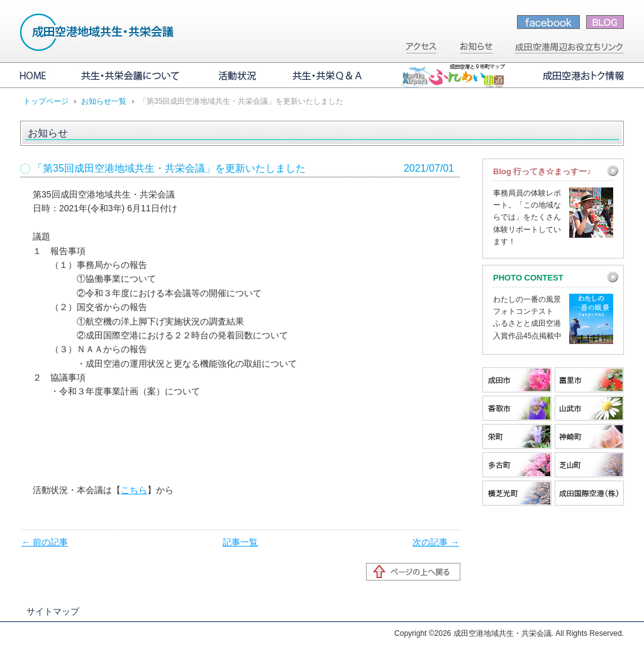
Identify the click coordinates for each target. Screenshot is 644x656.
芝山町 (589, 465)
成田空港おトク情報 (574, 75)
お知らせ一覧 (104, 101)
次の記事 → (436, 542)
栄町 (517, 436)
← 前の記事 (45, 542)
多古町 (517, 465)
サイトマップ (53, 611)
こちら (134, 490)
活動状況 (237, 75)
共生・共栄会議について (132, 75)
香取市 (517, 408)
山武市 (589, 408)
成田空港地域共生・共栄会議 (97, 32)
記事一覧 (240, 542)
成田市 (517, 380)
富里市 (589, 380)
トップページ (46, 101)
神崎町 (589, 436)
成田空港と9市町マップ (452, 75)
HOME (42, 75)
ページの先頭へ (413, 572)
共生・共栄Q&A (328, 75)
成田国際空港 (589, 493)
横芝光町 (517, 493)
